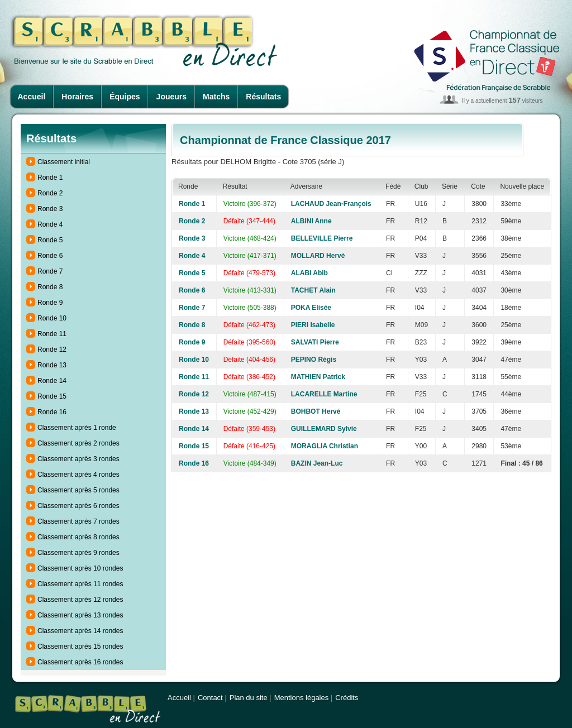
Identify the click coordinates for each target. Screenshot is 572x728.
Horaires (77, 97)
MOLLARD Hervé (318, 256)
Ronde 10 (52, 318)
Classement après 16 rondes (80, 662)
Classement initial (64, 162)
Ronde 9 (50, 303)
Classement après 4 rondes (78, 475)
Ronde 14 (52, 381)
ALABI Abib (309, 273)
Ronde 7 (50, 271)
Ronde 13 (52, 365)
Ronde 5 (50, 240)
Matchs (216, 97)
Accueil (32, 97)
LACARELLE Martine (324, 394)
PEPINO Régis (314, 360)
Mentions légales (302, 698)
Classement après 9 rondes (78, 553)
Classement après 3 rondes (78, 459)
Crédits (347, 698)
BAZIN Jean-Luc (317, 463)
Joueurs (171, 97)
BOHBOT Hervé (316, 411)
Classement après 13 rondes (80, 615)
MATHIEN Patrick (318, 377)
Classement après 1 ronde (77, 428)
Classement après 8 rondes (78, 537)
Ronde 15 (52, 396)
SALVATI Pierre (315, 342)
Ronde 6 (50, 256)
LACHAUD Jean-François (331, 204)
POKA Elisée (311, 308)
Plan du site (249, 698)
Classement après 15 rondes (80, 646)
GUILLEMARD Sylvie (324, 429)
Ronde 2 (50, 193)
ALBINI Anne (311, 221)
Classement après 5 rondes (78, 490)
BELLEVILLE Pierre (322, 238)
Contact (210, 698)
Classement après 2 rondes (78, 443)
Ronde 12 (52, 349)
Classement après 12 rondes (80, 600)
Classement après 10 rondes (80, 568)
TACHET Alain (313, 290)
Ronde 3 (50, 209)
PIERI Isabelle (313, 325)
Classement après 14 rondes (80, 631)
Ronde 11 (52, 334)
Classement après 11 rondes (80, 584)
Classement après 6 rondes (78, 506)
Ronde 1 (50, 178)
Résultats (263, 97)
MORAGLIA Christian (325, 446)
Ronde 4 (50, 224)
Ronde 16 (52, 412)
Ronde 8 (50, 287)
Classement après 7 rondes (78, 521)
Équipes (125, 97)
